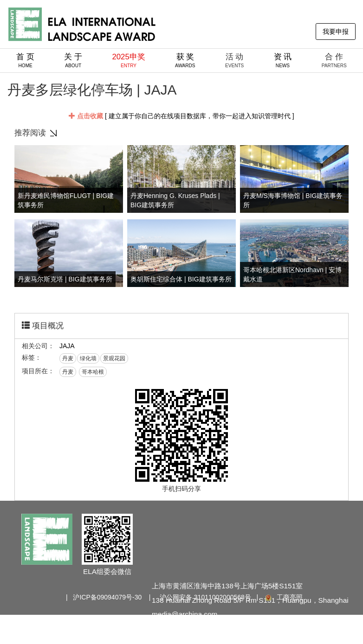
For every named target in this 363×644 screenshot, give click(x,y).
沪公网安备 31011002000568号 (205, 597)
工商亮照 (283, 597)
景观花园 (114, 358)
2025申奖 (128, 60)
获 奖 (185, 60)
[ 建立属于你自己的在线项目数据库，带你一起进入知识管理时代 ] (181, 116)
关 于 (73, 60)
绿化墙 (88, 358)
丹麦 (68, 358)
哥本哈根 (93, 372)
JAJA (67, 346)
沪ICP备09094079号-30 (107, 597)
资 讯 (283, 60)
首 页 (25, 60)
